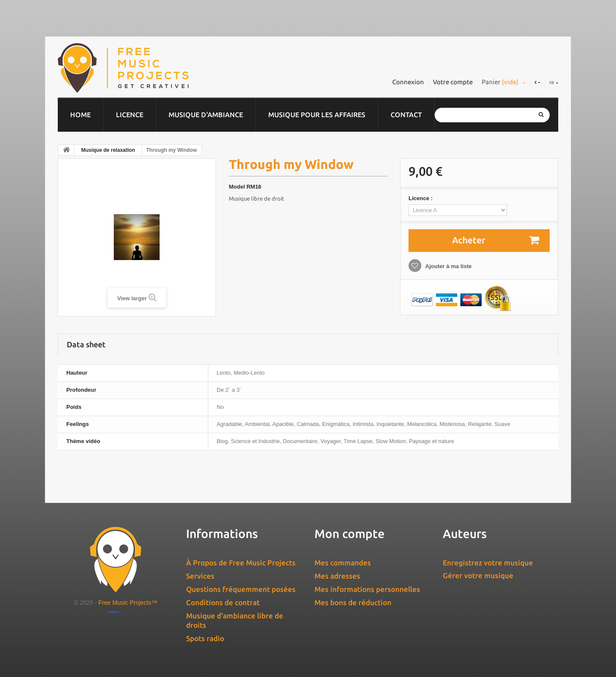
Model (237, 187)
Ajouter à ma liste (448, 266)
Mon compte (349, 534)
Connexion (408, 82)
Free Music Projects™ (128, 603)
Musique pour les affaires (317, 115)
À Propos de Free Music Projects (241, 563)
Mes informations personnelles (367, 589)
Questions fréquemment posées (241, 589)
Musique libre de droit (256, 198)
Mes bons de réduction (353, 602)
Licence (130, 115)
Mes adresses (337, 576)
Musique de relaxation (108, 150)
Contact (406, 115)
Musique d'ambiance (206, 115)
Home (80, 115)
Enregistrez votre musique (488, 563)
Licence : (421, 198)
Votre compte (453, 82)
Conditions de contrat (223, 602)
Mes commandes (343, 563)
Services (200, 576)
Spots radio (205, 638)
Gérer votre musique (478, 575)
